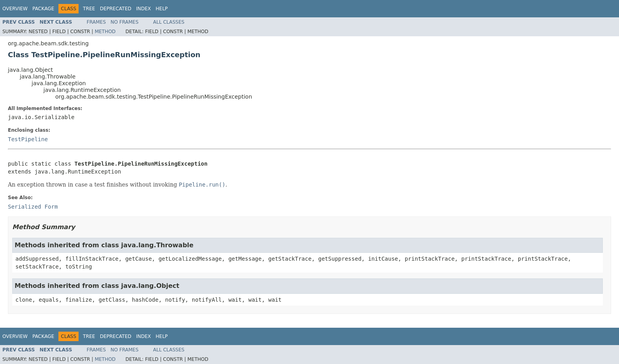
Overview (15, 9)
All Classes (169, 22)
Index (144, 9)
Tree (89, 9)
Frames (97, 22)
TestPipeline (28, 139)
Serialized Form (33, 207)
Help (162, 9)
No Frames (125, 22)
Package (43, 9)
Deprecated (116, 9)
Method (105, 32)
